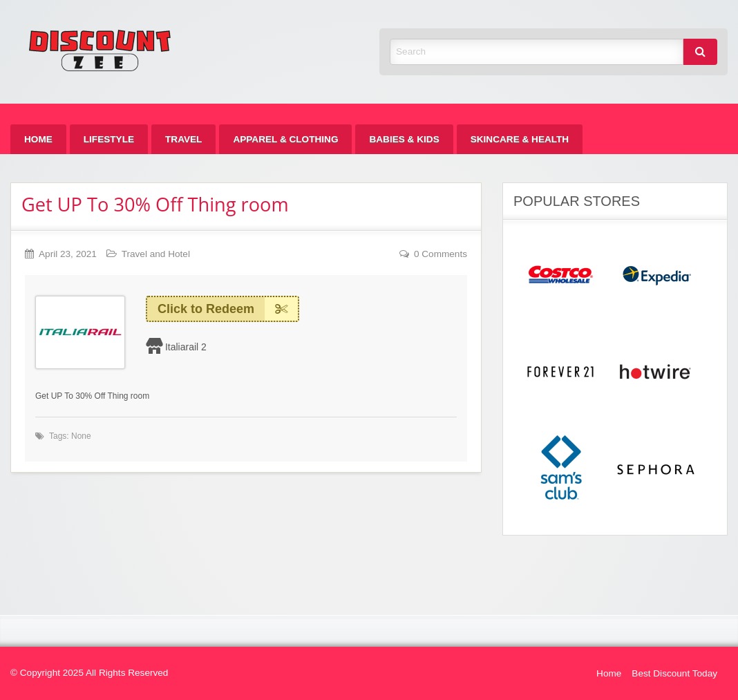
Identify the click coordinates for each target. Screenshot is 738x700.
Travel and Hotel (156, 254)
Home (38, 139)
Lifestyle (109, 139)
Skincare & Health (520, 139)
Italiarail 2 (186, 347)
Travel (183, 139)
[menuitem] (38, 139)
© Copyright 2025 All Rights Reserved (89, 673)
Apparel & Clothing (285, 139)
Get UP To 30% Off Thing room (155, 204)
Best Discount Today (674, 673)
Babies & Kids (404, 139)
